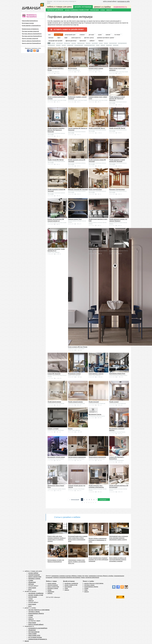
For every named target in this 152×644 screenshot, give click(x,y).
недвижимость (120, 7)
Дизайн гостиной (114, 402)
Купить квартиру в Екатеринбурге (31, 25)
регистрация (32, 588)
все (49, 35)
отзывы (49, 591)
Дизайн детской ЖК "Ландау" (117, 129)
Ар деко (74, 44)
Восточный (95, 44)
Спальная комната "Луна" (75, 220)
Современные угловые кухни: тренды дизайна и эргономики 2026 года (77, 562)
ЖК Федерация (73, 69)
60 (93, 503)
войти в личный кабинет (110, 1)
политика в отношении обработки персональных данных (69, 578)
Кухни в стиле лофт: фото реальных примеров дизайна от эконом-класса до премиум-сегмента (57, 539)
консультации (95, 10)
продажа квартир (34, 632)
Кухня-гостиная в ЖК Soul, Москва (78, 348)
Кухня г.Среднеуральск (95, 190)
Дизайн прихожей (94, 402)
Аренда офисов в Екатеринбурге (31, 41)
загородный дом (70, 35)
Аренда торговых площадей (30, 38)
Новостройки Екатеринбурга (30, 21)
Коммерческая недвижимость (30, 29)
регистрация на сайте (124, 1)
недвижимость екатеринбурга (38, 629)
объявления (51, 592)
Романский (70, 46)
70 (95, 503)
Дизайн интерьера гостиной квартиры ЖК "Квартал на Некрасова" (117, 99)
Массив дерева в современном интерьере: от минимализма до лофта (98, 541)
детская (91, 35)
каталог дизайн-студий (71, 586)
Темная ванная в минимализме (97, 458)
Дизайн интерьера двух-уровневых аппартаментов (96, 487)
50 (91, 503)
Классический (113, 44)
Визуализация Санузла (95, 415)
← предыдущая (74, 500)
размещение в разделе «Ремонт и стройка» (101, 576)
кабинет (92, 41)
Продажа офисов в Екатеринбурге (32, 34)
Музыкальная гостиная (74, 374)
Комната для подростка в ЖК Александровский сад (56, 221)
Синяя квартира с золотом (96, 374)
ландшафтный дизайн (55, 41)
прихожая (83, 41)
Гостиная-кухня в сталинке (96, 69)
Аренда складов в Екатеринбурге (31, 43)
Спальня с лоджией (53, 429)
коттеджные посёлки (35, 638)
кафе (66, 38)
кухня (100, 35)
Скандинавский (79, 46)
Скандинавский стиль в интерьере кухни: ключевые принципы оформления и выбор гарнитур (119, 539)
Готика (101, 44)
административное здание (105, 38)
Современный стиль (89, 46)
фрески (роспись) (71, 41)
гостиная (117, 35)
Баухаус (70, 429)
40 (89, 503)
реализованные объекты (91, 587)
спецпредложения (53, 586)
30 (87, 503)
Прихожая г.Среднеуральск (117, 190)
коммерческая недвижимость (38, 640)
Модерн (58, 46)
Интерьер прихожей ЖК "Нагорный (78, 190)
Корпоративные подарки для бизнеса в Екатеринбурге (56, 562)
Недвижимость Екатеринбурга (32, 16)
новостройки (32, 634)
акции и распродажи (53, 587)
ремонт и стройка (102, 7)
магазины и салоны (53, 589)
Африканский (81, 44)
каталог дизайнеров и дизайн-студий (77, 10)
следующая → (104, 500)
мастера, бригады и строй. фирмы (94, 584)
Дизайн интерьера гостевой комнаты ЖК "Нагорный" (117, 161)
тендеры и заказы (89, 586)
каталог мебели (52, 584)
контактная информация (92, 578)
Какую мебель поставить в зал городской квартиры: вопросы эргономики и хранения (118, 560)
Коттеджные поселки (28, 23)
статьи (103, 10)
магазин (51, 38)
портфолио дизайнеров (55, 10)
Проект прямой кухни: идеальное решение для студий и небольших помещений (98, 560)
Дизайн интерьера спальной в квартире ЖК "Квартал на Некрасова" (56, 131)
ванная (108, 35)
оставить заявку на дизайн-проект (69, 30)
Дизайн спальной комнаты (75, 402)
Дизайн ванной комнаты (54, 402)
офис (59, 38)
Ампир (53, 44)
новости (109, 10)
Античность (67, 44)
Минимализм (51, 46)
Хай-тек (103, 46)
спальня (82, 35)
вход (30, 590)
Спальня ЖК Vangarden (54, 374)
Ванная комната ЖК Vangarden (118, 250)
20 (84, 503)
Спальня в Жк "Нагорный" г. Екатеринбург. (117, 459)
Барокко (88, 44)
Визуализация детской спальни (56, 458)
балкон (101, 41)
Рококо (64, 46)
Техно (98, 46)
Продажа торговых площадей (30, 31)
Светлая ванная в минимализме (77, 458)
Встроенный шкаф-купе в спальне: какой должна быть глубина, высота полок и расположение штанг (78, 539)
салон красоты (76, 38)
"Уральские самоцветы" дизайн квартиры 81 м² (56, 251)
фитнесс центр (89, 38)
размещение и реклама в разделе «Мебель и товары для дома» (70, 576)
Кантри (106, 44)
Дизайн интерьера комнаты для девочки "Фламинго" (118, 221)
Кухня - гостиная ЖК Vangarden (97, 250)
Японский (116, 46)
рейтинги (50, 594)
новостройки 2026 (34, 636)
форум (27, 642)
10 (82, 503)
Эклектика (109, 46)
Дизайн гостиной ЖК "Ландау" (97, 129)
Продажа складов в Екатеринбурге (32, 36)
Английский (59, 44)
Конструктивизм (122, 44)
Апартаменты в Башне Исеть (117, 374)
